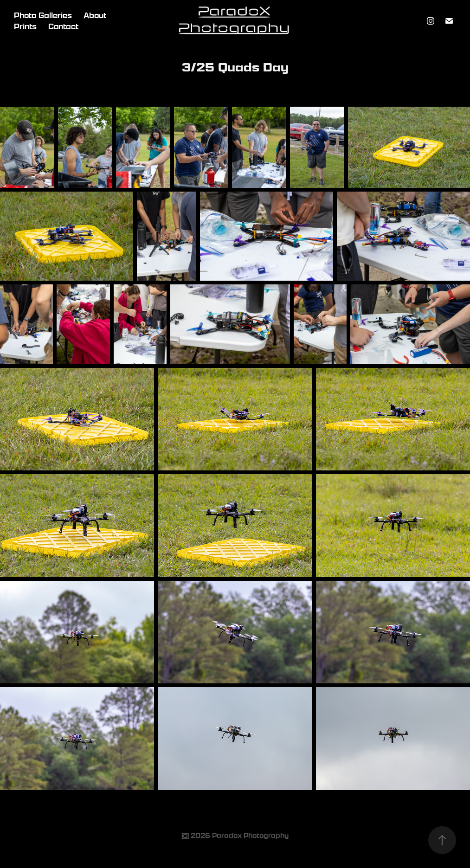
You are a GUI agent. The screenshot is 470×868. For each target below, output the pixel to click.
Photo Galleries (43, 15)
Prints (25, 26)
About (95, 15)
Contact (63, 26)
